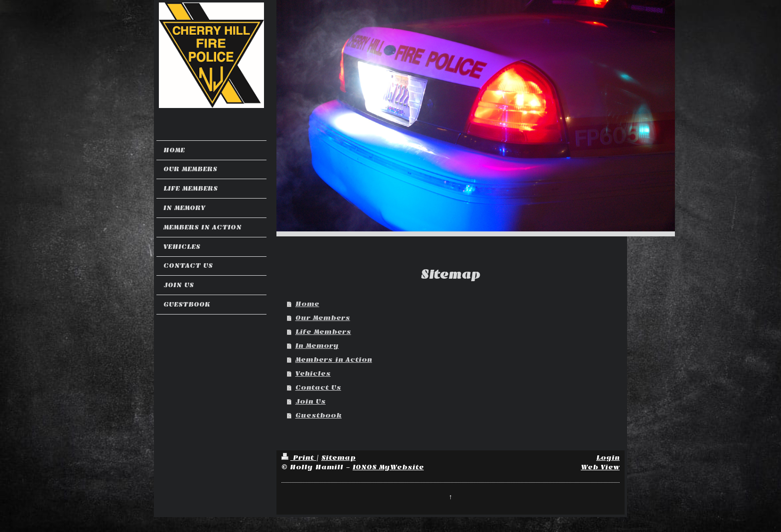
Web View (600, 467)
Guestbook (319, 415)
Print (299, 458)
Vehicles (313, 373)
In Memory (317, 346)
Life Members (323, 332)
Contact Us (318, 387)
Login (608, 458)
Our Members (323, 318)
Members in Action (334, 360)
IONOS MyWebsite (388, 467)
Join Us (311, 401)
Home (307, 304)
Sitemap (338, 458)
